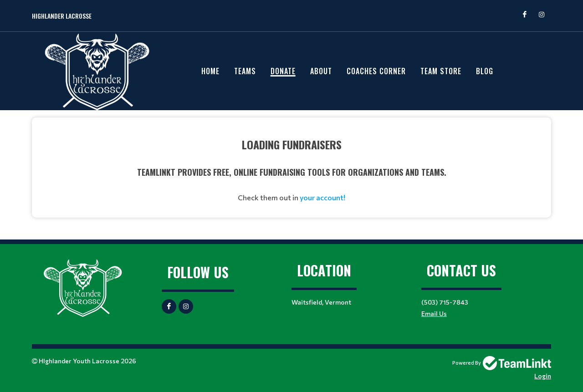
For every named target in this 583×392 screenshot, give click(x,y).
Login (543, 376)
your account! (322, 197)
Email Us (434, 313)
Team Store (441, 71)
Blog (485, 71)
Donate (283, 71)
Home (210, 71)
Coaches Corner (376, 71)
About (321, 71)
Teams (245, 71)
